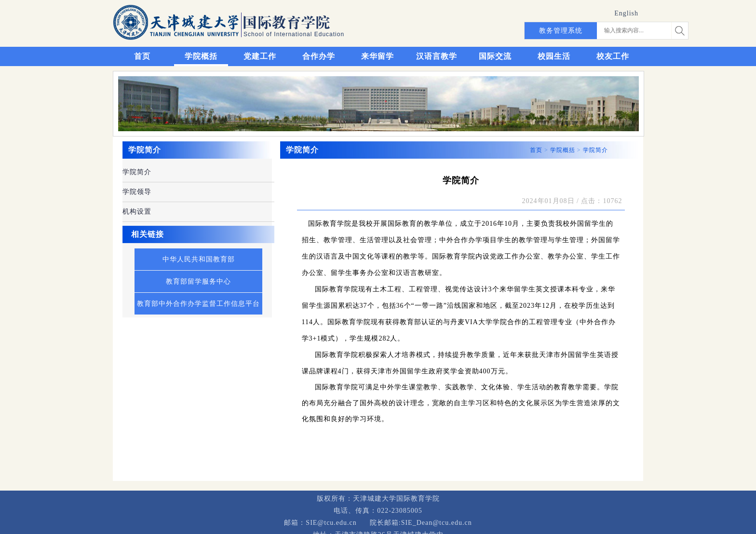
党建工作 (260, 56)
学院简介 (137, 172)
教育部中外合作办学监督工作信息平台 (198, 304)
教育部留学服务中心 (198, 281)
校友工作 (613, 56)
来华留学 (378, 56)
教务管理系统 (561, 31)
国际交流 (495, 56)
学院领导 (137, 192)
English (626, 13)
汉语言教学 (437, 56)
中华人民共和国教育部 (199, 259)
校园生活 (554, 56)
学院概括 (201, 56)
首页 (142, 56)
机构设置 (137, 212)
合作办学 (319, 56)
